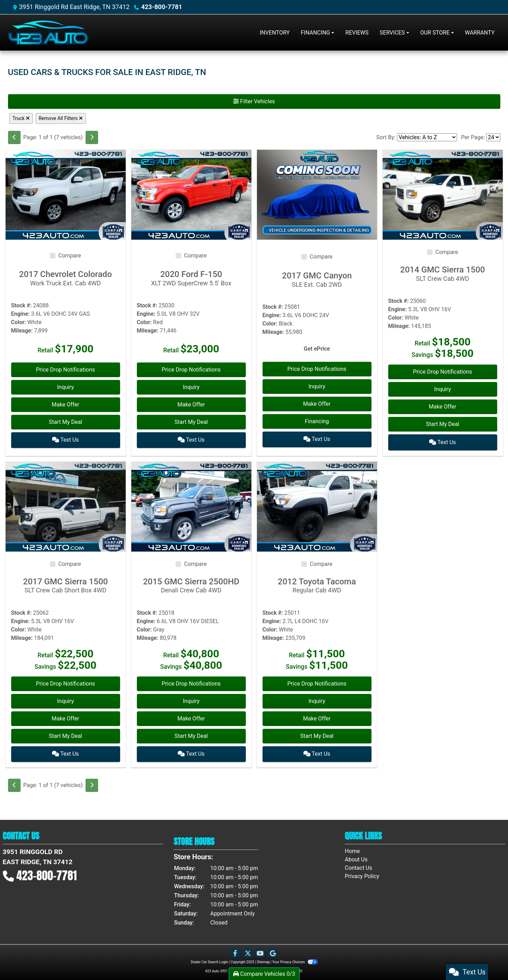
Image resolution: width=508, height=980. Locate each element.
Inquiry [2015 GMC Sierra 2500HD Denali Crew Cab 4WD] (191, 700)
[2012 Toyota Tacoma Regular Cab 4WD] (317, 505)
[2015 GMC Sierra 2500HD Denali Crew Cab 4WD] (191, 505)
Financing (317, 421)
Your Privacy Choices (295, 960)
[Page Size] (493, 137)
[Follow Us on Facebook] (235, 951)
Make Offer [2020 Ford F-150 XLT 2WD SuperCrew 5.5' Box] (191, 405)
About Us (356, 857)
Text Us (65, 439)
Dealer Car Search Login (209, 960)
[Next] (92, 137)
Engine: (20, 314)
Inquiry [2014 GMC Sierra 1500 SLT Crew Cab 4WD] (442, 389)
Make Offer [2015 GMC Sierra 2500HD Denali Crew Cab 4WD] (191, 717)
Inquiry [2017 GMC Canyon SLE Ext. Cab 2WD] (317, 386)
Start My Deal (66, 422)
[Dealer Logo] (48, 33)
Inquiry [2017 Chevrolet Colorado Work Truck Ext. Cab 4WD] (65, 387)
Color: (19, 322)
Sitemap (263, 960)
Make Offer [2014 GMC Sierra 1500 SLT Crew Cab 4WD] (443, 407)
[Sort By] (427, 137)
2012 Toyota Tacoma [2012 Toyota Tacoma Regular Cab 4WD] (317, 584)
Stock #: (21, 305)
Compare (70, 256)
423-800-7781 (161, 7)
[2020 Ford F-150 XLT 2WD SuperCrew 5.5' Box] (191, 194)
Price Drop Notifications (65, 370)
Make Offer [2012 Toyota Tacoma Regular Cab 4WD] (317, 717)
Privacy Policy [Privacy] (362, 874)
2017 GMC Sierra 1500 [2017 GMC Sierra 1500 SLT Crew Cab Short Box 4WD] (66, 584)
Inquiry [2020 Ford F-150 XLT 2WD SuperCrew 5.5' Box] (191, 387)
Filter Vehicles (254, 101)
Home (352, 849)
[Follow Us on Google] (273, 951)
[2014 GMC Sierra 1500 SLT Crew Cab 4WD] (443, 194)
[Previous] (14, 137)
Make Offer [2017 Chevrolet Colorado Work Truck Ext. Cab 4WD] (65, 405)
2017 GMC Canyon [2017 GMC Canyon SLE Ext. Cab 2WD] (317, 279)
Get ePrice (317, 349)
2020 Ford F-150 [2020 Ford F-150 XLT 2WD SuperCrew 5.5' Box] (191, 278)
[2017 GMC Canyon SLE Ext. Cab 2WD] (317, 194)
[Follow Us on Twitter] (248, 951)
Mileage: (22, 331)
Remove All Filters (61, 118)
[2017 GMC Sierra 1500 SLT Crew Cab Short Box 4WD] (66, 505)
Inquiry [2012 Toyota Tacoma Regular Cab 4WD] (317, 700)
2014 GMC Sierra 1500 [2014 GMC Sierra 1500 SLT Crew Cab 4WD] (443, 274)
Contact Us (358, 865)
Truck (21, 118)
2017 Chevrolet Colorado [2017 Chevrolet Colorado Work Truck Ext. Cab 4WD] (66, 278)
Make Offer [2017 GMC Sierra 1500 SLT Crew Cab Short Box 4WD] (65, 717)
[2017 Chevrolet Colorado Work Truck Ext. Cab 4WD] (66, 194)
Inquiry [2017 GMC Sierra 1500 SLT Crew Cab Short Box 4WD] (65, 700)
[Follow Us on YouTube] (260, 951)
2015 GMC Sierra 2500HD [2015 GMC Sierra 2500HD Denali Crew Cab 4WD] (191, 584)
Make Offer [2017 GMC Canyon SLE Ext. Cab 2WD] (317, 404)
